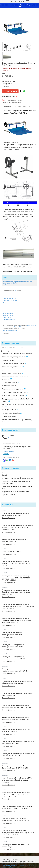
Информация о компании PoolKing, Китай (16, 492)
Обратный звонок (9, 96)
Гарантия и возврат (9, 495)
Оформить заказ (10, 91)
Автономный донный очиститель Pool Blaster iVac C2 (17, 488)
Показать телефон (14, 438)
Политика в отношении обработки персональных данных (19, 865)
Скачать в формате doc (9, 554)
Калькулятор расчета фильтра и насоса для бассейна (17, 474)
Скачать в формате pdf (9, 518)
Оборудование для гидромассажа (27, 327)
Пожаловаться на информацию (10, 330)
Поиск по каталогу (11, 343)
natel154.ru (6, 454)
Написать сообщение (8, 867)
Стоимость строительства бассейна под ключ (17, 478)
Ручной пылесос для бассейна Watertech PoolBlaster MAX (16, 482)
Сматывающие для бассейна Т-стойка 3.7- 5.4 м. (11, 301)
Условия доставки (8, 498)
